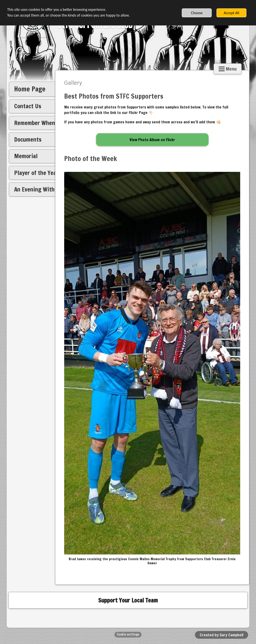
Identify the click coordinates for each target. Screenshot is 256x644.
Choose (197, 13)
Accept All (231, 13)
